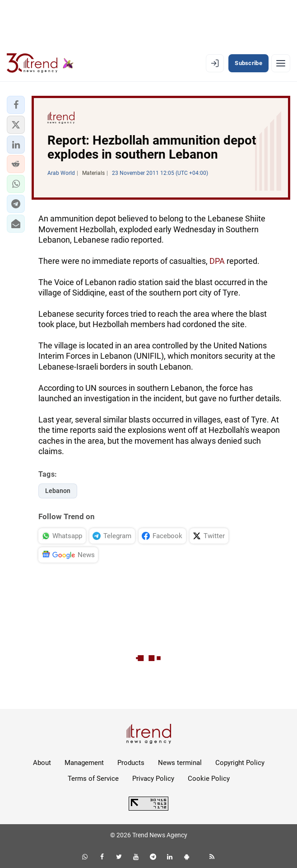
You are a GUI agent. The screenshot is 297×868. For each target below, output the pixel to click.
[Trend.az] (40, 63)
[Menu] (281, 63)
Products (131, 763)
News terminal (180, 763)
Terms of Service (93, 779)
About (42, 763)
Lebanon (58, 491)
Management (84, 763)
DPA (217, 261)
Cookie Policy (209, 779)
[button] (16, 105)
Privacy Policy (153, 779)
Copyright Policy (240, 763)
